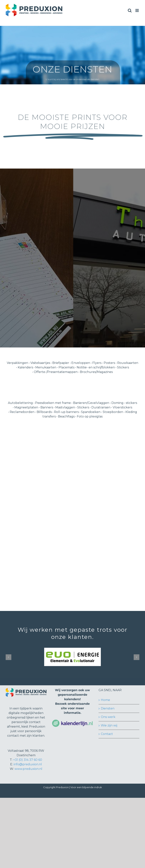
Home (105, 700)
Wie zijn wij (109, 725)
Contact (107, 734)
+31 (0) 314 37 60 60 (28, 760)
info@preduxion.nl (28, 764)
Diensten (108, 708)
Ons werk (108, 717)
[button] (8, 657)
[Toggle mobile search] (130, 10)
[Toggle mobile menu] (137, 10)
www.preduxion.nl (28, 769)
